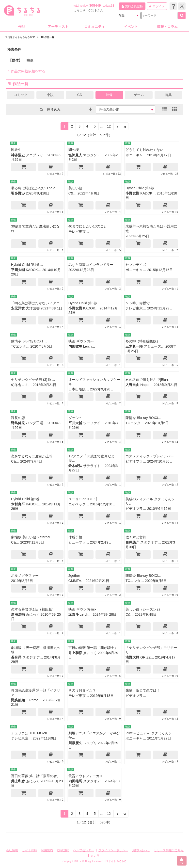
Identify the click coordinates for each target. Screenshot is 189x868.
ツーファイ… (94, 423)
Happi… (147, 385)
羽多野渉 (18, 193)
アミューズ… (154, 346)
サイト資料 (30, 850)
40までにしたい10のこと (88, 226)
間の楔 (74, 150)
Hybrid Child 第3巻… (84, 303)
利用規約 (47, 850)
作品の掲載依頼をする (27, 71)
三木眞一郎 (134, 346)
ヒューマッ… (79, 542)
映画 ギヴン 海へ (81, 341)
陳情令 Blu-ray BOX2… (143, 576)
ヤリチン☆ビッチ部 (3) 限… (33, 380)
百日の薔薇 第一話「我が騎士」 (93, 648)
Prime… (36, 700)
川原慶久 (75, 743)
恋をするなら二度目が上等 (32, 456)
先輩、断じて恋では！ (143, 690)
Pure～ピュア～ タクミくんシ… (150, 733)
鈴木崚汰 (75, 466)
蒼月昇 (16, 657)
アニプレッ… (36, 155)
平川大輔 (18, 270)
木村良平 (18, 504)
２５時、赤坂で (138, 303)
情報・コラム (167, 27)
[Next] (117, 126)
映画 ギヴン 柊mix (82, 609)
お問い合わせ (141, 850)
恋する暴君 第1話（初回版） (33, 609)
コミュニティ (94, 27)
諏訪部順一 (20, 700)
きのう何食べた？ (82, 690)
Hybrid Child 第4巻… (142, 188)
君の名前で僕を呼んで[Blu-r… (149, 380)
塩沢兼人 (75, 155)
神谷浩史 (18, 155)
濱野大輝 (132, 657)
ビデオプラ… (136, 461)
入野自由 (132, 385)
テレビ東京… (79, 232)
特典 (168, 95)
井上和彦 (75, 653)
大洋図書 (33, 308)
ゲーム (139, 95)
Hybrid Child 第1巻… (27, 265)
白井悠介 (132, 542)
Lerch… (89, 346)
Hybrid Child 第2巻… (27, 499)
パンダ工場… (36, 423)
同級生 (16, 150)
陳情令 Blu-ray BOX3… (143, 418)
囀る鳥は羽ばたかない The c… (35, 188)
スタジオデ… (151, 542)
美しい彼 (75, 188)
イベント (131, 27)
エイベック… (79, 504)
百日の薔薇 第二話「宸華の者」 (36, 776)
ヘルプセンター (84, 850)
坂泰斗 (74, 614)
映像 (109, 95)
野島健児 (18, 423)
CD (80, 95)
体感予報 (75, 537)
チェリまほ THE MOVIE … (32, 733)
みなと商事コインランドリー (91, 265)
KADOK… (148, 193)
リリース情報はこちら (169, 850)
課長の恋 (18, 418)
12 (109, 126)
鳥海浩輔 (18, 614)
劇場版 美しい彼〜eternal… (32, 537)
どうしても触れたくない (144, 150)
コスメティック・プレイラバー (150, 456)
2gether (74, 576)
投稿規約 (63, 850)
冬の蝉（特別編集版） (143, 341)
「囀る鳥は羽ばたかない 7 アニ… (37, 303)
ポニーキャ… (136, 155)
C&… (72, 193)
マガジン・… (94, 155)
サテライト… (94, 466)
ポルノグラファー (25, 576)
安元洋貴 (18, 308)
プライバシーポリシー (113, 850)
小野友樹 (132, 193)
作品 (22, 27)
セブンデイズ (136, 265)
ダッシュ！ (77, 418)
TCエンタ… (20, 346)
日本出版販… (79, 389)
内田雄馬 (75, 346)
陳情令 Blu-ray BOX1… (29, 341)
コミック (21, 95)
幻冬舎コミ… (21, 385)
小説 (50, 95)
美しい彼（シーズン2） (144, 609)
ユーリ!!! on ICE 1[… (84, 499)
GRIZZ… (147, 657)
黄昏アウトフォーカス (86, 776)
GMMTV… (77, 581)
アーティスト (58, 27)
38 (113, 6)
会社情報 (12, 850)
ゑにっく (33, 614)
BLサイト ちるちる (116, 861)
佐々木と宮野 (136, 537)
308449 (95, 5)
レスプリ (90, 743)
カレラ (95, 856)
